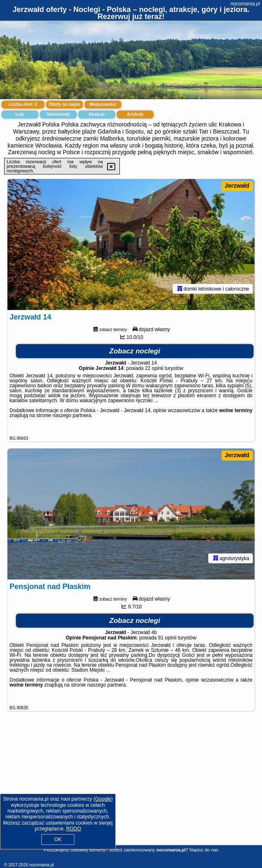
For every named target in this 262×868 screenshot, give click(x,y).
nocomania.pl (245, 4)
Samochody (58, 114)
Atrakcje (96, 114)
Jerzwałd (237, 186)
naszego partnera (72, 415)
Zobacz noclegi (135, 351)
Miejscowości (103, 104)
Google (103, 799)
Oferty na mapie (64, 104)
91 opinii (167, 638)
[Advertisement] (131, 788)
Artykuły (135, 114)
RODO (74, 829)
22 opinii (154, 368)
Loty (20, 114)
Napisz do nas (204, 850)
